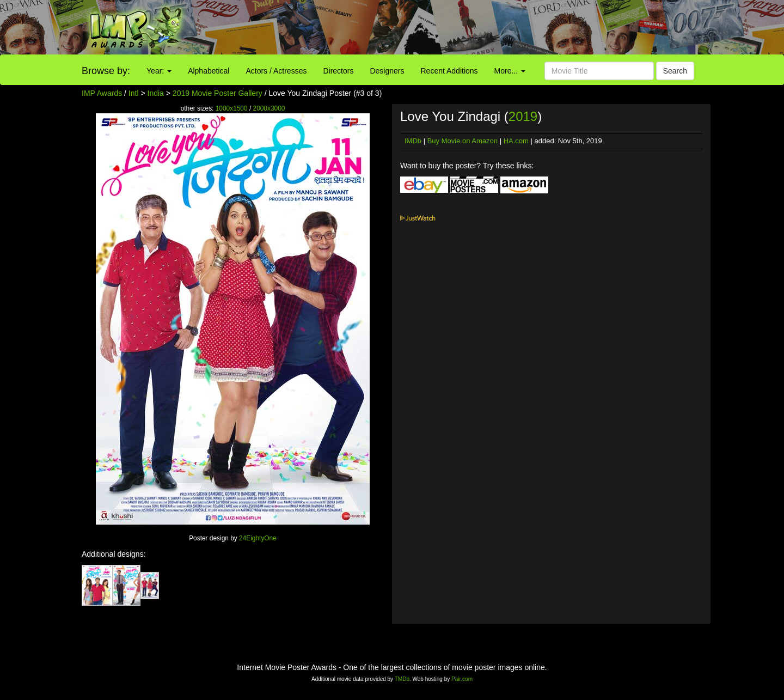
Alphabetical (209, 71)
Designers (387, 71)
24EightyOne (258, 538)
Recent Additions (449, 71)
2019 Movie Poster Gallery (218, 93)
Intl (134, 93)
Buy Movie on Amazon (463, 141)
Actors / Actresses (276, 71)
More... (510, 71)
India (156, 93)
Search (675, 71)
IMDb (413, 141)
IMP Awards (102, 93)
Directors (338, 71)
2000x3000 (269, 108)
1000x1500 (232, 108)
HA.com (516, 141)
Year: (159, 71)
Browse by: (106, 71)
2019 (523, 116)
